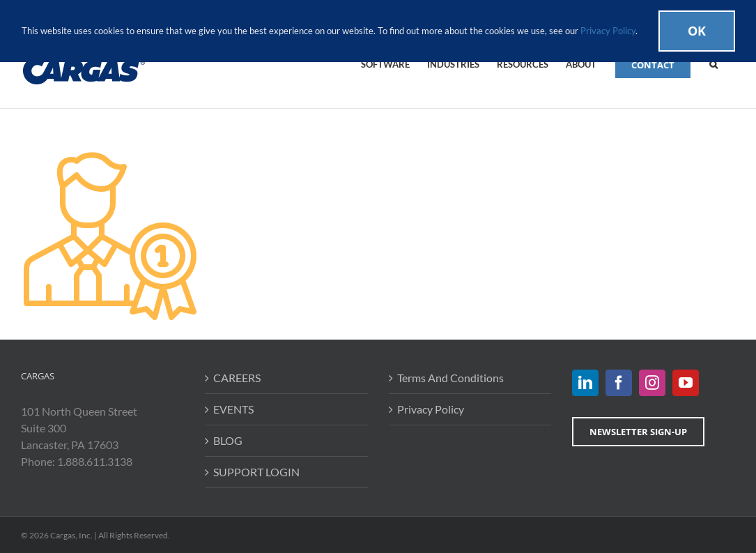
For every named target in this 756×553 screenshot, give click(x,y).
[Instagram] (652, 383)
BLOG (228, 440)
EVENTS (233, 409)
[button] (713, 63)
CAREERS (237, 378)
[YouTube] (686, 383)
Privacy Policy (431, 409)
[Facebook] (619, 383)
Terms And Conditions (450, 378)
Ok (697, 31)
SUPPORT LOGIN (256, 472)
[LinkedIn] (585, 383)
